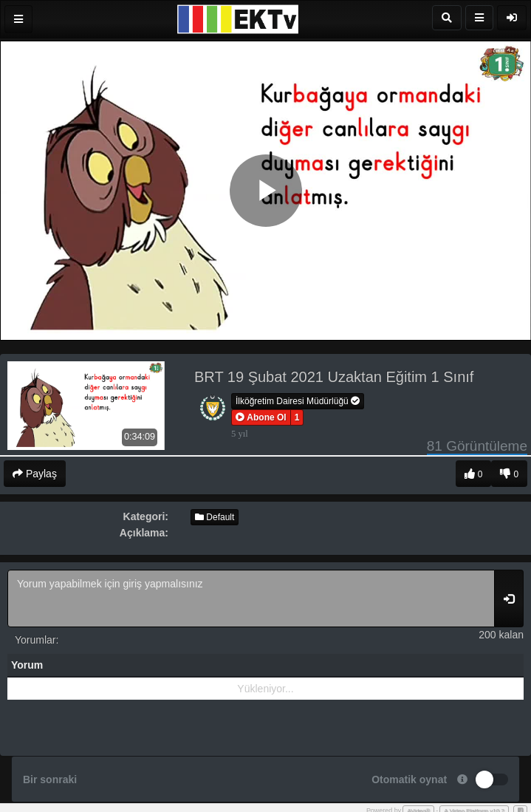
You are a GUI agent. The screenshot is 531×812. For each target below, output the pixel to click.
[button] (261, 417)
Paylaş (35, 474)
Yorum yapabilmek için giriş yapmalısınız (251, 598)
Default (215, 517)
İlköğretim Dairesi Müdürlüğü (298, 401)
